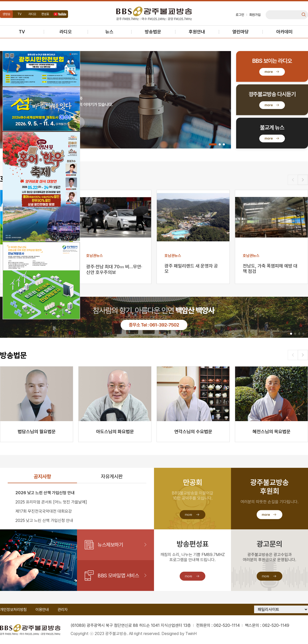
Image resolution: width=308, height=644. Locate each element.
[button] (213, 144)
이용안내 (42, 610)
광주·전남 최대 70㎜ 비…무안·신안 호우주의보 (114, 269)
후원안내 (197, 32)
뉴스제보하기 (110, 545)
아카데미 (284, 32)
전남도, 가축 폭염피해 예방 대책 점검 (270, 269)
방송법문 (153, 32)
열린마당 (240, 32)
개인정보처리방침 (13, 610)
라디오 (32, 14)
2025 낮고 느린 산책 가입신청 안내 (44, 521)
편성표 (45, 14)
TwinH (191, 634)
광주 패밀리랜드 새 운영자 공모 (191, 269)
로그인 (240, 15)
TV (20, 14)
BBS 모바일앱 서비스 (118, 576)
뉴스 (109, 32)
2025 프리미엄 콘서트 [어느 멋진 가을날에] (51, 502)
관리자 (62, 610)
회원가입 (255, 15)
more (269, 72)
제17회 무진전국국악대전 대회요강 (44, 511)
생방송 (6, 14)
